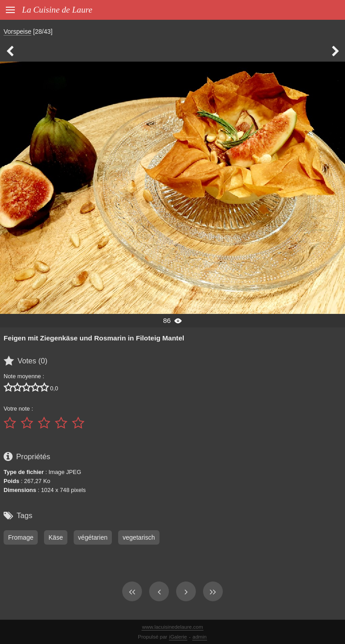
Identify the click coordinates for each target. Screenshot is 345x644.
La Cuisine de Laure (57, 10)
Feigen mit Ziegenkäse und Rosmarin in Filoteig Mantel (94, 338)
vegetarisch (139, 537)
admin (200, 637)
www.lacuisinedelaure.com (172, 627)
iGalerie (178, 637)
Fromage (21, 537)
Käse (56, 537)
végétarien (93, 537)
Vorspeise (18, 31)
